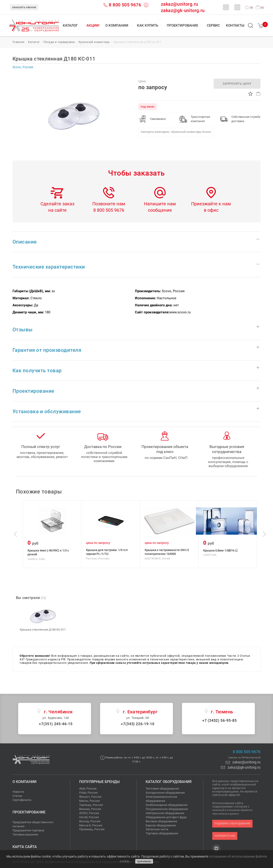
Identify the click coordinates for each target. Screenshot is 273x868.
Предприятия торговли (28, 830)
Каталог (70, 25)
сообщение (160, 210)
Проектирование (182, 25)
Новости (18, 792)
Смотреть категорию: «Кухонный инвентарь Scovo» (176, 132)
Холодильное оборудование (165, 793)
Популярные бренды (99, 782)
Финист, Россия (90, 797)
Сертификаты (22, 800)
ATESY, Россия (89, 813)
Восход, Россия (90, 821)
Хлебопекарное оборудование (167, 805)
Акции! (93, 25)
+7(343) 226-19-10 (138, 724)
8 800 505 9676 (125, 5)
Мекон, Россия (89, 801)
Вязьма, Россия (90, 809)
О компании (117, 25)
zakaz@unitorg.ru (179, 4)
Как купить (148, 25)
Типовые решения (25, 834)
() (249, 8)
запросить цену (237, 84)
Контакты (235, 25)
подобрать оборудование (232, 824)
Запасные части (157, 829)
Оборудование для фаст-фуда (166, 817)
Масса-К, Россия (91, 825)
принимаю (144, 861)
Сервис (213, 25)
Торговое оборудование (162, 833)
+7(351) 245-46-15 (56, 724)
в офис (211, 210)
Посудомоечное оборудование (167, 809)
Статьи (17, 796)
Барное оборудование (161, 825)
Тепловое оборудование (162, 789)
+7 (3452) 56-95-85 (220, 721)
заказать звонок (24, 7)
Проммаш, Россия (92, 829)
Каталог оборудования (169, 782)
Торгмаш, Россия (91, 805)
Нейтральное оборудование (165, 813)
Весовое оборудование (161, 821)
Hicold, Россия (89, 817)
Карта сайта (25, 847)
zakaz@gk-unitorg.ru (183, 10)
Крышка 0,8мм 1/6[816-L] (220, 550)
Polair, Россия (88, 793)
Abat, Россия (88, 789)
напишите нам (225, 836)
